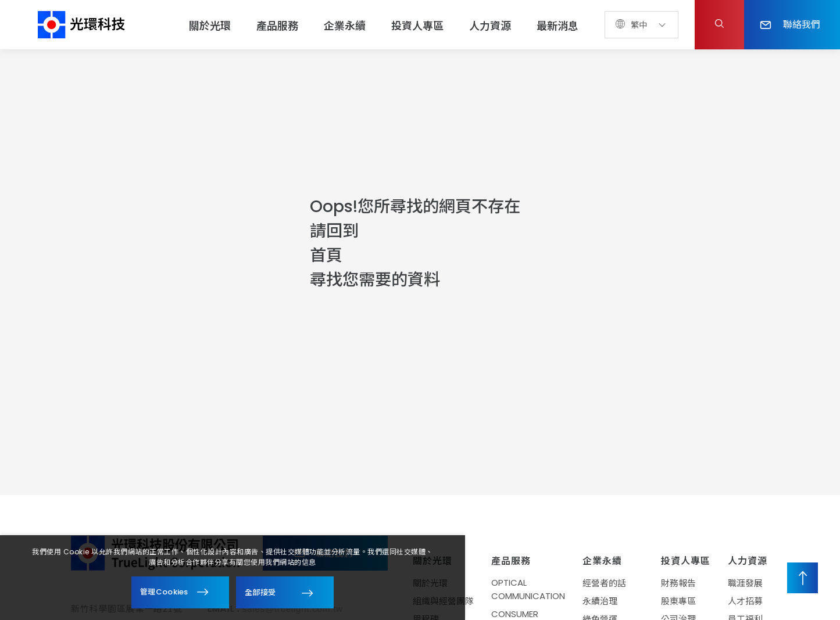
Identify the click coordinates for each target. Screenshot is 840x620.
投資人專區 (417, 26)
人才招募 (745, 601)
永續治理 (600, 601)
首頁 (326, 255)
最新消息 (557, 26)
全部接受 (260, 592)
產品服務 (277, 26)
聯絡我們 (790, 24)
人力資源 (490, 26)
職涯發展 (745, 583)
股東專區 (678, 601)
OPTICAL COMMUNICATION (528, 589)
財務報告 (678, 583)
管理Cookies (164, 592)
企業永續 (345, 26)
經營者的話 (604, 583)
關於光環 (210, 26)
